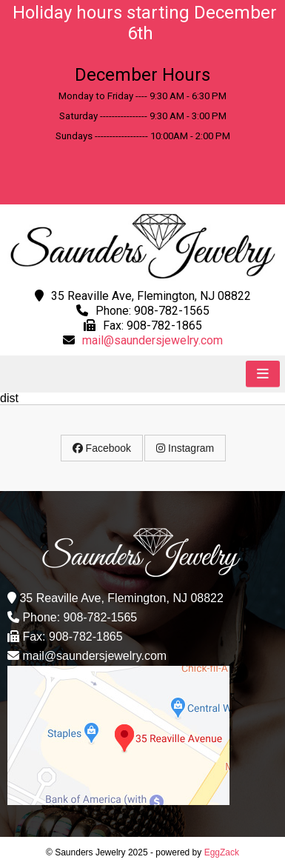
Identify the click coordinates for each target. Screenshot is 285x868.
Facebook (102, 448)
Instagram (185, 448)
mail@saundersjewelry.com (152, 340)
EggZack (222, 852)
